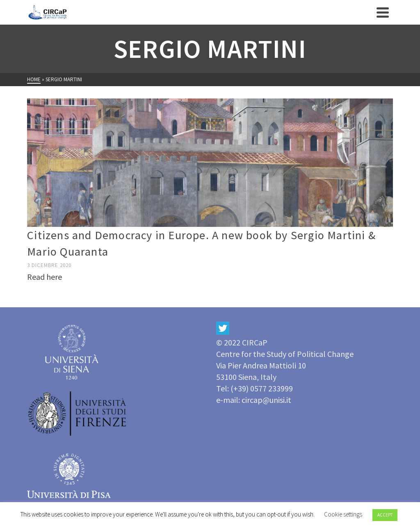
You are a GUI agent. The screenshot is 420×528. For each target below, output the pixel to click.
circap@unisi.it (266, 400)
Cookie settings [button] (343, 514)
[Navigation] (383, 12)
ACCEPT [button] (385, 515)
